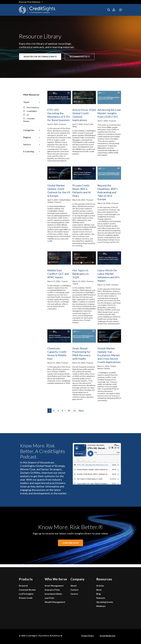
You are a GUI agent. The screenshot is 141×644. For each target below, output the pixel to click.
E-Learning (32, 151)
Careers (74, 594)
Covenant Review (29, 120)
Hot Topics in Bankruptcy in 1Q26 (81, 274)
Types (32, 102)
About (74, 586)
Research (23, 586)
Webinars (101, 606)
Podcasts (101, 598)
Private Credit (26, 598)
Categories (32, 130)
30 (69, 411)
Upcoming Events (105, 602)
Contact (74, 590)
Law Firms (49, 598)
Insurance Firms (52, 590)
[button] (121, 10)
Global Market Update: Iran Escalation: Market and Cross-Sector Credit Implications (109, 355)
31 (74, 411)
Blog (98, 594)
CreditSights (30, 111)
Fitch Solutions (31, 107)
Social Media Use (107, 636)
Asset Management (54, 586)
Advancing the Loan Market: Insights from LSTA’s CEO (109, 113)
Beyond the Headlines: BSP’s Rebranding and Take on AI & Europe (108, 192)
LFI (26, 115)
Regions (32, 137)
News (99, 590)
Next (81, 411)
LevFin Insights (26, 594)
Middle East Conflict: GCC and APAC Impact (58, 274)
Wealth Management (55, 602)
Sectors (32, 144)
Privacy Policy (88, 636)
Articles (100, 586)
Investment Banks (53, 594)
